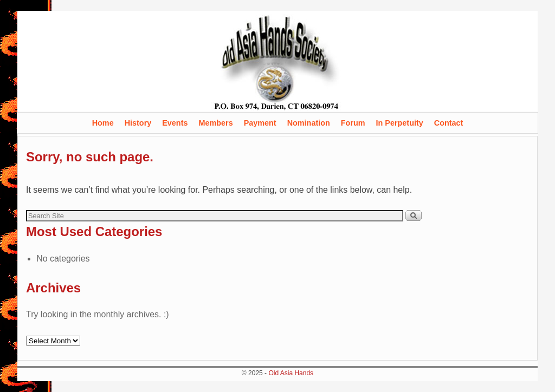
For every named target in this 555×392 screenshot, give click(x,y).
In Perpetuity (400, 123)
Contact (449, 123)
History (138, 123)
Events (175, 123)
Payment (260, 123)
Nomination (309, 123)
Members (215, 123)
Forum (353, 123)
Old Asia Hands (291, 373)
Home (103, 123)
